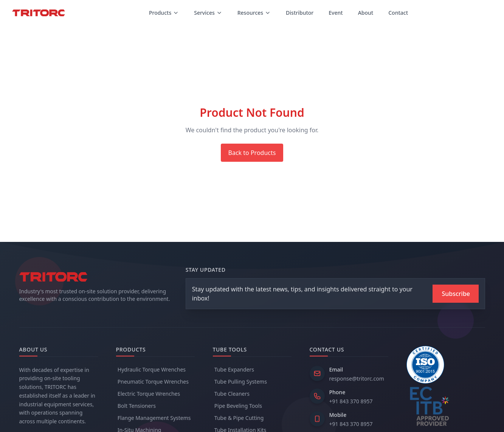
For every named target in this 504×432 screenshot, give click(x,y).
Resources (254, 13)
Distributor (300, 13)
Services (208, 13)
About (366, 13)
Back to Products (252, 153)
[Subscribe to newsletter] (455, 294)
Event (336, 13)
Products (164, 13)
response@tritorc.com (357, 379)
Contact (398, 13)
